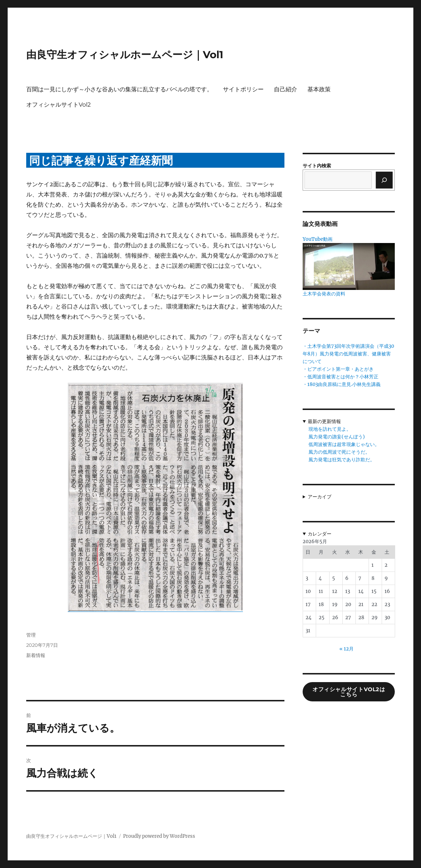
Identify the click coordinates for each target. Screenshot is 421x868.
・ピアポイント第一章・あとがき (338, 369)
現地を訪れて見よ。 (330, 429)
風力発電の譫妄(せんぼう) (337, 437)
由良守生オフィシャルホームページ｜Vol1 (125, 55)
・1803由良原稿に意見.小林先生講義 (342, 384)
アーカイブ (320, 497)
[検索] (384, 180)
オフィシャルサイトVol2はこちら (349, 692)
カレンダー (320, 534)
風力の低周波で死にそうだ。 (339, 452)
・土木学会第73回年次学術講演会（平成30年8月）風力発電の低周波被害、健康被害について (348, 354)
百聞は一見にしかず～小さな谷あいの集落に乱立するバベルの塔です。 (119, 89)
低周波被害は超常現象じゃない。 (344, 444)
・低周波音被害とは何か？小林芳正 (341, 377)
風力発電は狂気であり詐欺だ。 (342, 460)
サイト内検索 (317, 166)
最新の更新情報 (324, 421)
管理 (31, 635)
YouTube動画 (318, 239)
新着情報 (36, 655)
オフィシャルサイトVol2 (58, 105)
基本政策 (319, 89)
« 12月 (347, 649)
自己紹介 (286, 89)
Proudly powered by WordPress (159, 836)
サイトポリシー (243, 89)
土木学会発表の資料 (324, 294)
